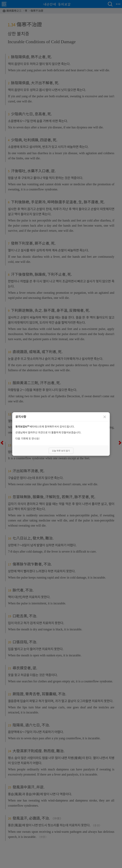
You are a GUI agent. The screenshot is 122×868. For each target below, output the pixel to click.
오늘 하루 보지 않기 (61, 451)
